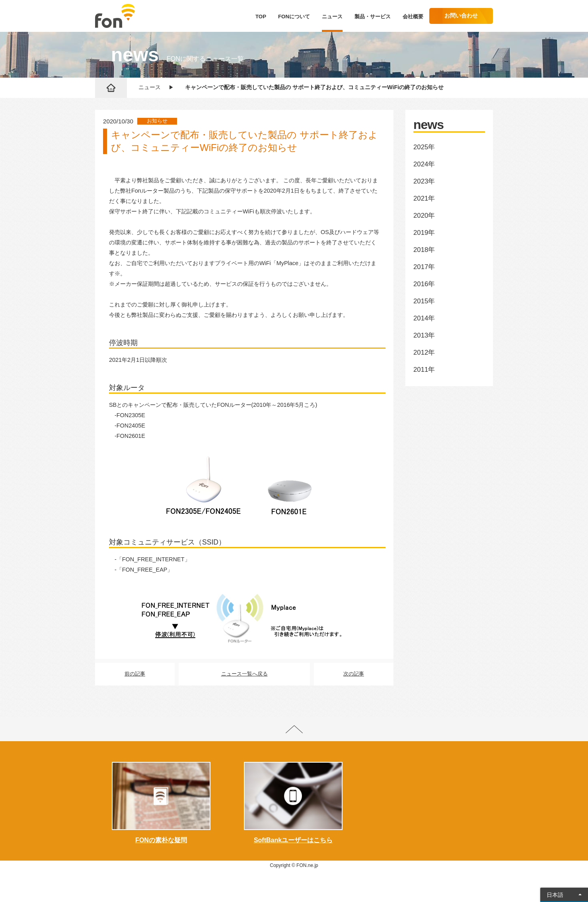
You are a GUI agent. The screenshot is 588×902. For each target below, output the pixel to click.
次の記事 (354, 674)
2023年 (424, 181)
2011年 (424, 370)
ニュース (332, 17)
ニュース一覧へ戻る (244, 674)
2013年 (424, 335)
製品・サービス (373, 17)
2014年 (424, 318)
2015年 (424, 301)
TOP (261, 17)
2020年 (424, 216)
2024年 (424, 164)
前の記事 (135, 674)
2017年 (424, 267)
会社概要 (413, 17)
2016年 (424, 284)
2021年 (424, 198)
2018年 (424, 250)
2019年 (424, 233)
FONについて (294, 17)
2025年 (424, 147)
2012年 (424, 352)
